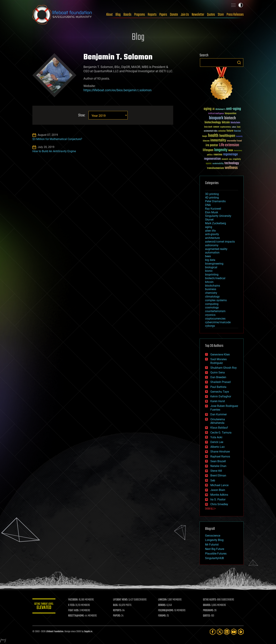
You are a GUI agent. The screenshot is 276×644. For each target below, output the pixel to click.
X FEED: (73, 605)
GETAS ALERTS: (210, 600)
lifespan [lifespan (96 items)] (208, 150)
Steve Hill (216, 471)
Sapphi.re (88, 632)
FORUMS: (163, 616)
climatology (212, 297)
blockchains (213, 286)
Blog (118, 15)
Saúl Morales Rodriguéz (219, 361)
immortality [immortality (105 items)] (218, 140)
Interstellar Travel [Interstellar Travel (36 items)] (234, 141)
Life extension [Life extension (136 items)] (229, 145)
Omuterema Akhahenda (218, 421)
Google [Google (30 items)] (205, 136)
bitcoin (209, 282)
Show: (82, 115)
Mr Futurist (212, 545)
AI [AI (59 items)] (214, 109)
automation (212, 253)
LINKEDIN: (163, 600)
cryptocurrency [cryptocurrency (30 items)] (225, 127)
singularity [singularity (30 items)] (237, 159)
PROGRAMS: (209, 611)
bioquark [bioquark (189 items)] (216, 118)
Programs (139, 15)
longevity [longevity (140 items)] (221, 150)
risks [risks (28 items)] (230, 159)
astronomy (212, 245)
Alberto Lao (217, 447)
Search (239, 63)
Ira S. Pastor (218, 499)
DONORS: (163, 605)
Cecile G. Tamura (221, 433)
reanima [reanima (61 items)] (218, 155)
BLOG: (117, 605)
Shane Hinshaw (220, 452)
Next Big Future (215, 549)
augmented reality (216, 249)
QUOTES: (207, 616)
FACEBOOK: (75, 600)
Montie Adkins (219, 495)
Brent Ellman (218, 476)
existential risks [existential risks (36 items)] (211, 131)
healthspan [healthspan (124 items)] (227, 136)
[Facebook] (213, 632)
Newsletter (198, 15)
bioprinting (212, 275)
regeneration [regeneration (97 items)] (212, 159)
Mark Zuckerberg (216, 223)
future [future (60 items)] (230, 131)
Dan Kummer (219, 414)
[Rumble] (241, 632)
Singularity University (218, 216)
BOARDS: (207, 605)
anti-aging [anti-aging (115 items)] (234, 109)
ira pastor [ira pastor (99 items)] (212, 145)
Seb (213, 480)
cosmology (212, 307)
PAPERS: (118, 616)
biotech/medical (215, 278)
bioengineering (214, 264)
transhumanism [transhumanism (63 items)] (215, 168)
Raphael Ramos (220, 456)
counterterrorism (215, 311)
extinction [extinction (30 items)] (222, 131)
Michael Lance (219, 485)
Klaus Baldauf (219, 428)
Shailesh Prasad (220, 382)
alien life (210, 231)
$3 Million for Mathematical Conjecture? (57, 139)
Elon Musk (212, 212)
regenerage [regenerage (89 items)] (230, 154)
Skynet (209, 220)
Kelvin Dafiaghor (221, 396)
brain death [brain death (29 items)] (208, 127)
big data (210, 260)
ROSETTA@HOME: (78, 616)
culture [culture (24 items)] (234, 127)
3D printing (212, 194)
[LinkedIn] (227, 632)
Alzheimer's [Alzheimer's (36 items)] (220, 109)
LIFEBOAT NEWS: (122, 600)
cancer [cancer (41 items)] (216, 127)
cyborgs (210, 326)
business (211, 289)
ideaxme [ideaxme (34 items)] (206, 141)
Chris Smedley (219, 504)
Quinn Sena (218, 372)
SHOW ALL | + (210, 509)
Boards (127, 15)
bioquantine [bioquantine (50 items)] (231, 113)
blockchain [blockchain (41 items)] (235, 123)
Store (221, 15)
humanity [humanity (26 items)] (239, 137)
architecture (212, 238)
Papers (163, 15)
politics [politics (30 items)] (210, 155)
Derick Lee (217, 442)
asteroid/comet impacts (220, 242)
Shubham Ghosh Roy (224, 368)
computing (212, 304)
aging (209, 227)
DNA (208, 205)
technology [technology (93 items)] (232, 163)
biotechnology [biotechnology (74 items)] (213, 123)
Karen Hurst (218, 401)
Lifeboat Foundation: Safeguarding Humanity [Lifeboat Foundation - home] (62, 15)
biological (211, 267)
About (109, 15)
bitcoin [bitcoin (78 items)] (226, 123)
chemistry (211, 293)
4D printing (212, 198)
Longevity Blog (214, 540)
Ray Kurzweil (213, 209)
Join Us (185, 15)
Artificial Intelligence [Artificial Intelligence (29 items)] (216, 114)
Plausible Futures (216, 554)
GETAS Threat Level (45, 607)
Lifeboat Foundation (55, 632)
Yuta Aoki (216, 437)
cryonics (210, 315)
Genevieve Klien (220, 354)
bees (208, 256)
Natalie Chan (218, 466)
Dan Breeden (218, 377)
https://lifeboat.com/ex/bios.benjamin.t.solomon (117, 90)
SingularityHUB (214, 558)
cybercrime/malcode (218, 322)
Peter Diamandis (215, 201)
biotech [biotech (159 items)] (230, 118)
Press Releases (235, 15)
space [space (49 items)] (209, 163)
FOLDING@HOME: (167, 611)
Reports (152, 15)
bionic (209, 271)
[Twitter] (220, 632)
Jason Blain (218, 490)
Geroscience (213, 536)
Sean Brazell (218, 461)
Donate (174, 15)
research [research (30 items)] (225, 159)
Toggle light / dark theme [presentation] (241, 5)
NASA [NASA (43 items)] (231, 151)
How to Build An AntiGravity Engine (54, 151)
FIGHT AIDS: (75, 611)
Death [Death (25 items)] (239, 127)
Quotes (211, 15)
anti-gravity (212, 234)
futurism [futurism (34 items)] (237, 131)
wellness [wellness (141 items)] (231, 168)
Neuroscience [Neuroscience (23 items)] (238, 151)
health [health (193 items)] (213, 136)
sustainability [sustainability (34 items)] (218, 164)
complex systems (216, 300)
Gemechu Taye (220, 392)
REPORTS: (119, 611)
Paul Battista (218, 387)
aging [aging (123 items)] (208, 109)
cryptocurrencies (215, 319)
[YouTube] (234, 632)
